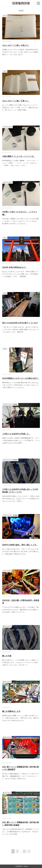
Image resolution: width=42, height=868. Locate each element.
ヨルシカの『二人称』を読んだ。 (16, 45)
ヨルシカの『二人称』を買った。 (16, 101)
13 (24, 851)
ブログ (5, 16)
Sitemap (26, 866)
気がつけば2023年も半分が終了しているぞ (20, 323)
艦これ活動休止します (11, 711)
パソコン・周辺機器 (12, 404)
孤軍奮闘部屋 (19, 866)
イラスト (5, 127)
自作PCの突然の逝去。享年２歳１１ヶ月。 (20, 545)
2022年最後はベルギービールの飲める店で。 (21, 378)
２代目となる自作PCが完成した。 (16, 434)
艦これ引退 (7, 656)
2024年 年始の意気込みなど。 (15, 267)
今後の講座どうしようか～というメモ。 (19, 156)
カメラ (5, 571)
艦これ (5, 626)
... (23, 54)
